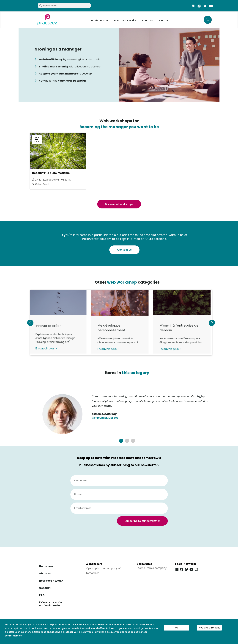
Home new (46, 566)
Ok (176, 628)
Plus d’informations (209, 628)
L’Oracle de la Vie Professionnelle (51, 604)
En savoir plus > (47, 349)
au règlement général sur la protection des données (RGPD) (56, 636)
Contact (164, 20)
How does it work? (125, 20)
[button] (121, 441)
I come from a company (152, 568)
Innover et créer (49, 326)
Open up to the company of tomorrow (103, 571)
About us (148, 20)
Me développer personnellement (112, 328)
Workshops (99, 20)
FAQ (42, 595)
